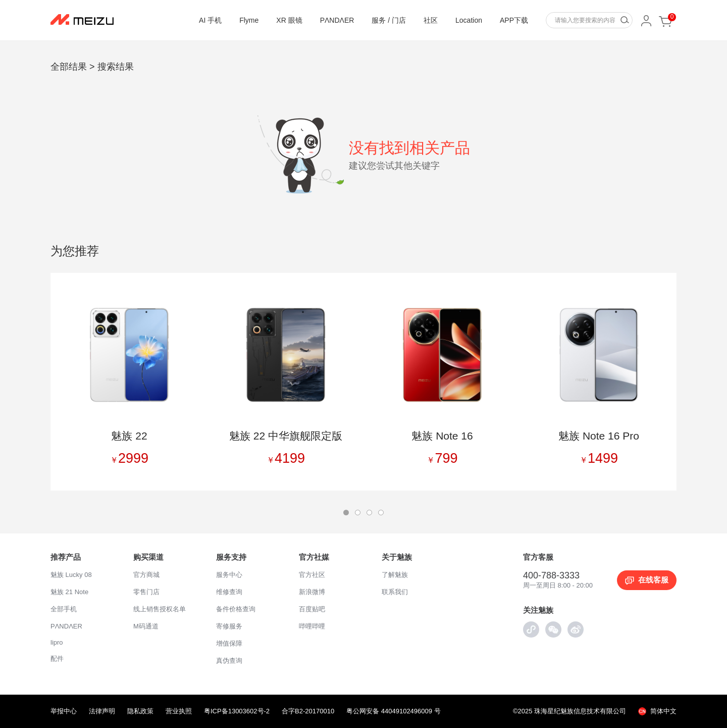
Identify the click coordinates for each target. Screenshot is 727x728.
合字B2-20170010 (308, 711)
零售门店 (146, 592)
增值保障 (229, 643)
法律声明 (102, 711)
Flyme (249, 20)
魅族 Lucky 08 (71, 575)
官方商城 (146, 575)
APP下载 (514, 20)
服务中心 (229, 575)
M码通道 (146, 626)
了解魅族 (395, 575)
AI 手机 (210, 20)
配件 (57, 659)
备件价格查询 (236, 609)
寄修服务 (229, 626)
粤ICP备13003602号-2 (237, 711)
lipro (57, 642)
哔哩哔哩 (312, 626)
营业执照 (179, 711)
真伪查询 (229, 661)
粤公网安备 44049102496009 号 (393, 711)
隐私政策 (140, 711)
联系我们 (395, 592)
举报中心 (64, 711)
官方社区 (312, 575)
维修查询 (229, 592)
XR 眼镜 (289, 20)
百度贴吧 (312, 609)
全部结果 (69, 67)
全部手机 (64, 609)
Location (469, 20)
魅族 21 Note (69, 592)
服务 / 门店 (389, 20)
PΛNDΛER (337, 20)
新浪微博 (312, 592)
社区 (431, 20)
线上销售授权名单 (160, 609)
